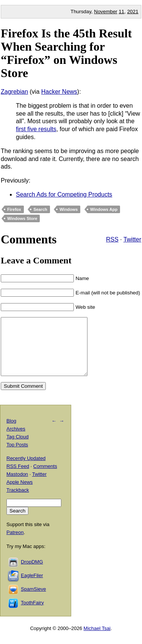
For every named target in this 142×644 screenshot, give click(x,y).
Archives (16, 440)
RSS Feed (18, 478)
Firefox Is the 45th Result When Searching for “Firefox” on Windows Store (66, 53)
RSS (112, 239)
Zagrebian (14, 92)
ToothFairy (32, 614)
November (105, 12)
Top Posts (17, 456)
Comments (45, 478)
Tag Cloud (18, 448)
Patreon (15, 544)
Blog (11, 432)
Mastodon (17, 485)
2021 (133, 12)
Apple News (20, 493)
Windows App (104, 209)
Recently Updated (26, 470)
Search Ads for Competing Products (64, 194)
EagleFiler (32, 587)
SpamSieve (33, 600)
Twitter (132, 239)
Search (40, 209)
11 (121, 12)
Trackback (18, 501)
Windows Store (22, 218)
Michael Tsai (97, 640)
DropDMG (32, 573)
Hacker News (59, 92)
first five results (36, 129)
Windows (69, 209)
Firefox (14, 209)
